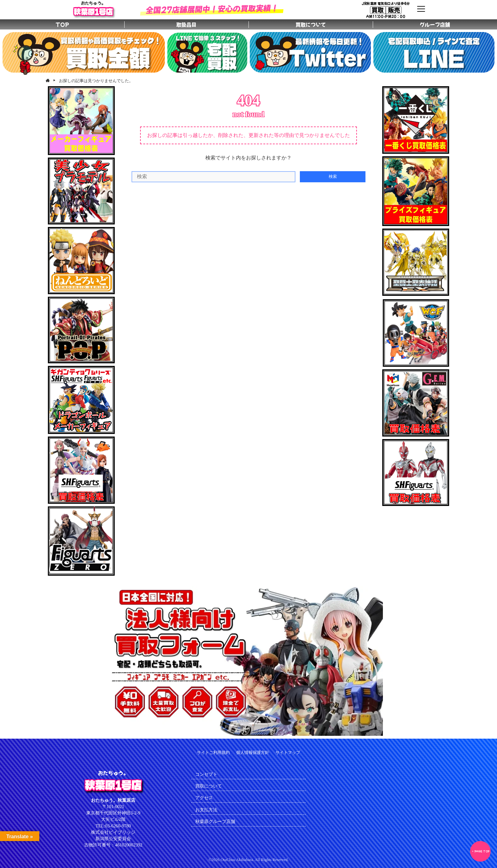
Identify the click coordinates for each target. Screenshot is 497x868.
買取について (209, 786)
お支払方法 (206, 810)
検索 (333, 176)
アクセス (204, 798)
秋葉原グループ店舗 (215, 821)
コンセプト (206, 774)
